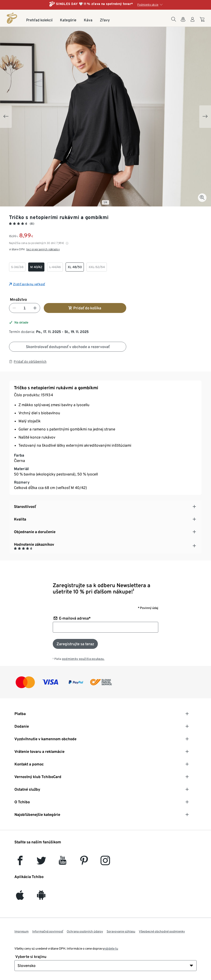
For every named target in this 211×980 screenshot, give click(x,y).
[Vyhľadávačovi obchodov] (183, 22)
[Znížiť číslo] (14, 308)
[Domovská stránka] (12, 18)
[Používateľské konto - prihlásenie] (193, 22)
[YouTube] (63, 863)
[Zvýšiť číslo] (35, 308)
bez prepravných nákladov (43, 249)
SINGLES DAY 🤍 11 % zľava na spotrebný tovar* (94, 4)
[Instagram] (105, 863)
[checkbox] (17, 267)
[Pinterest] (84, 863)
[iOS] (20, 897)
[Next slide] (205, 117)
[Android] (41, 897)
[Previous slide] (6, 117)
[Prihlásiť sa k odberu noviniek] (75, 644)
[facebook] (20, 863)
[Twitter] (41, 863)
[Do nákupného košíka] (203, 22)
